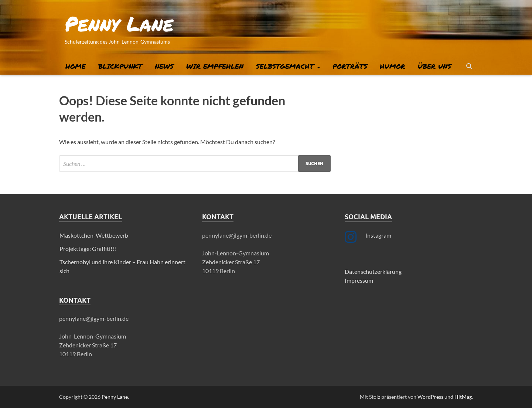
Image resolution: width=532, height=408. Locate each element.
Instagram (378, 235)
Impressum (359, 280)
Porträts (350, 66)
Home (76, 66)
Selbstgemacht (285, 66)
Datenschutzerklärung (373, 271)
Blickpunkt (120, 66)
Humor (393, 66)
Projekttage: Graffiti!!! (88, 249)
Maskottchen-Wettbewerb (94, 235)
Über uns (434, 66)
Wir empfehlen (215, 66)
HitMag (463, 397)
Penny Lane (119, 23)
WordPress (430, 397)
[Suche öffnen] (469, 67)
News (164, 66)
